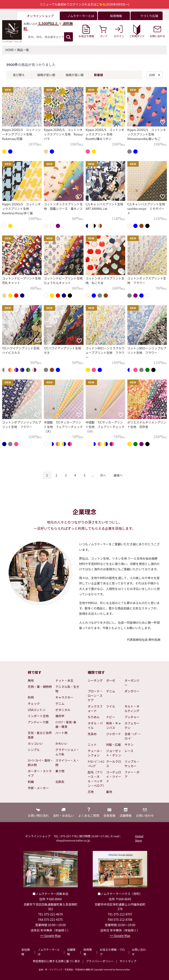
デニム (60, 703)
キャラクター (64, 697)
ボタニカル (63, 710)
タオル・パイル (95, 725)
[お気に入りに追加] (37, 122)
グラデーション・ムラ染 (67, 752)
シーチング (95, 680)
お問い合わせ (139, 952)
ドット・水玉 (64, 680)
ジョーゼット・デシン (114, 753)
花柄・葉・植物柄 (40, 687)
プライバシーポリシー (100, 961)
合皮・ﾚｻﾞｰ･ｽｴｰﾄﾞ (133, 736)
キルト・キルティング (132, 709)
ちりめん (94, 717)
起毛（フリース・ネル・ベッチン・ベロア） (96, 779)
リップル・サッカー (132, 764)
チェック (34, 703)
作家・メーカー (38, 788)
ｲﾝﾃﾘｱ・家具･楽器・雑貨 (66, 724)
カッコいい (35, 743)
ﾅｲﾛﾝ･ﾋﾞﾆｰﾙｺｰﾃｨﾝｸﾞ (96, 764)
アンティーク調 (38, 722)
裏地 (109, 792)
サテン (129, 745)
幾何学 (60, 716)
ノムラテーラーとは (49, 952)
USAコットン (37, 710)
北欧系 (60, 782)
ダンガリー (132, 691)
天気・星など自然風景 (40, 735)
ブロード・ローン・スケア (95, 696)
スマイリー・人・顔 (67, 763)
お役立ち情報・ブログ (112, 952)
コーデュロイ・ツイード (114, 777)
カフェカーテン (132, 725)
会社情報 (26, 952)
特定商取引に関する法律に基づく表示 (57, 961)
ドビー (111, 717)
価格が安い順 (46, 75)
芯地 (91, 792)
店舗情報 (71, 952)
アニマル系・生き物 (67, 689)
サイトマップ (128, 961)
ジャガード (114, 734)
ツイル (111, 706)
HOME (10, 50)
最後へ (118, 475)
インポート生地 (38, 716)
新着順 (98, 75)
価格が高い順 (75, 75)
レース (129, 751)
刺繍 (31, 782)
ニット (92, 745)
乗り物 (60, 771)
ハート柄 (61, 733)
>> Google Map (50, 936)
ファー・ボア (132, 774)
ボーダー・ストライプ (40, 773)
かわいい (61, 743)
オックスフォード (95, 709)
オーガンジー (132, 683)
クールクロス (114, 764)
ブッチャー (132, 717)
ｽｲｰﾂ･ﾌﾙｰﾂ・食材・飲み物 (40, 763)
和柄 (31, 697)
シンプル (34, 750)
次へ (103, 475)
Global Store (139, 838)
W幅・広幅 (113, 745)
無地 (31, 680)
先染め (92, 734)
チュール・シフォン (95, 753)
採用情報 (88, 952)
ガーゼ (111, 680)
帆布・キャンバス (114, 725)
